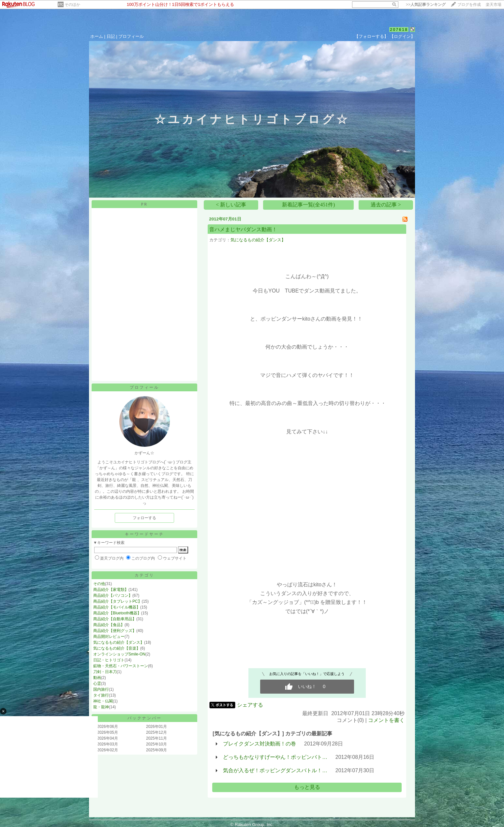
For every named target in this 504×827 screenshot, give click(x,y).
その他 (99, 584)
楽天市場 (494, 5)
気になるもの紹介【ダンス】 (119, 642)
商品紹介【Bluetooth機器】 (117, 613)
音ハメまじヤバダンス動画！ (243, 229)
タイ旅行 (101, 695)
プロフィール (131, 36)
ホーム (97, 36)
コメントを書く (386, 720)
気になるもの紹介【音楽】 (117, 648)
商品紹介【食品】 (109, 625)
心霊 (97, 684)
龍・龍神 (101, 707)
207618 (399, 30)
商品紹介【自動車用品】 (115, 619)
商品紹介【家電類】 (111, 590)
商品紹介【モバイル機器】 (117, 607)
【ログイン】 (402, 36)
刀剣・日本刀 (105, 672)
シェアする (250, 705)
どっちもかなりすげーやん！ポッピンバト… (275, 757)
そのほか (72, 5)
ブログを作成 (469, 5)
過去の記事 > (386, 205)
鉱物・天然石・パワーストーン (121, 666)
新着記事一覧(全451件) (309, 205)
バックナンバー (145, 718)
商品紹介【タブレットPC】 (118, 601)
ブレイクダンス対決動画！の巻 (259, 744)
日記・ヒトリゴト (109, 660)
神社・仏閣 (103, 701)
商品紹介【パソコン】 (113, 595)
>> (426, 5)
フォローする (144, 518)
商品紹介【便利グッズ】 (115, 631)
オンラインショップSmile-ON (119, 654)
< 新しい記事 (231, 205)
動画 (97, 678)
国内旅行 (101, 689)
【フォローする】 (371, 36)
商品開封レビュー (109, 637)
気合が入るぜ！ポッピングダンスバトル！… (275, 770)
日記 (111, 36)
